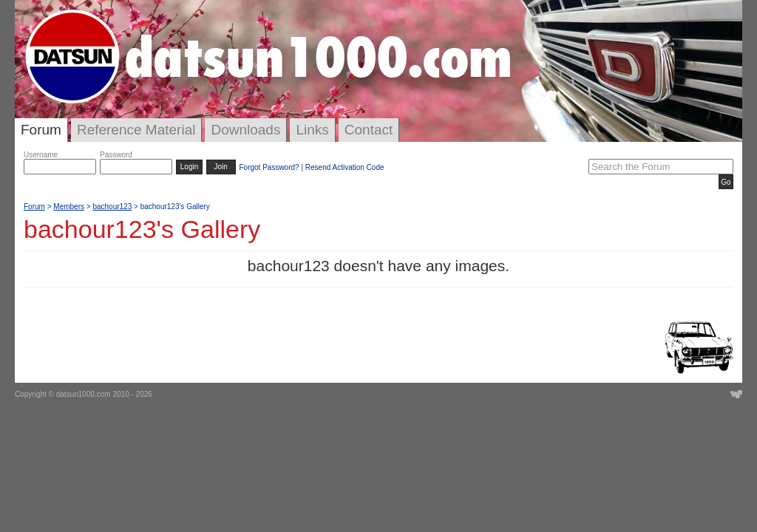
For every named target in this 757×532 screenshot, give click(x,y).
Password (116, 155)
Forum (41, 130)
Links (312, 130)
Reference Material (136, 130)
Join (221, 167)
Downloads (245, 130)
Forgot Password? (269, 167)
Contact (369, 130)
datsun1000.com (84, 394)
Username (41, 155)
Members (69, 207)
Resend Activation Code (345, 167)
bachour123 (112, 207)
